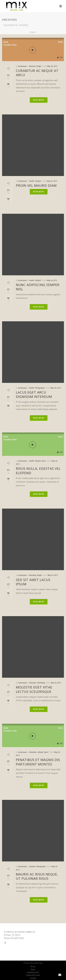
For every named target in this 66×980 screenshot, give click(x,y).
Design (39, 66)
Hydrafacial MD (33, 972)
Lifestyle (38, 181)
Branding (33, 575)
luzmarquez (22, 66)
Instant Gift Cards (33, 975)
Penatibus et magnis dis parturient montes (38, 762)
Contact (33, 978)
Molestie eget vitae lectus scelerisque (34, 689)
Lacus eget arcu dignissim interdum (34, 394)
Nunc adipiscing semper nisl (38, 287)
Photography (40, 388)
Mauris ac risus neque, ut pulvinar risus (37, 876)
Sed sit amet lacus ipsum (33, 582)
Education (33, 683)
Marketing (41, 683)
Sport (44, 461)
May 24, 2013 (52, 66)
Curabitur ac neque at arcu (37, 73)
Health (32, 181)
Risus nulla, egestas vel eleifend (38, 471)
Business (32, 66)
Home (32, 32)
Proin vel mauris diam (36, 185)
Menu (33, 970)
